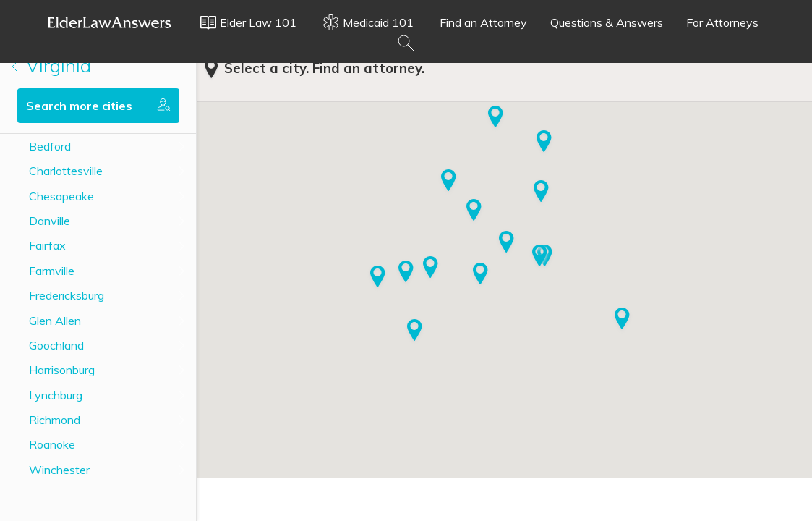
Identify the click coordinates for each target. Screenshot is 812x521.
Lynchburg (56, 395)
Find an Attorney (483, 22)
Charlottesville (66, 171)
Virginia (51, 65)
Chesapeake (61, 196)
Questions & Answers (607, 22)
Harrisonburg (62, 370)
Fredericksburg (67, 295)
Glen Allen (55, 321)
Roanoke (52, 444)
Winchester (59, 470)
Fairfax (47, 245)
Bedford (50, 146)
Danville (50, 221)
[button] (406, 273)
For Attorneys (722, 22)
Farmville (52, 271)
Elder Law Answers (110, 22)
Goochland (56, 345)
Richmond (55, 420)
